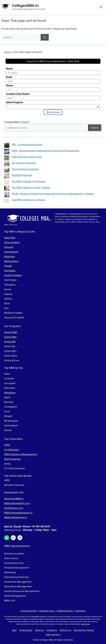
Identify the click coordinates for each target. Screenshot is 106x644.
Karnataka (10, 271)
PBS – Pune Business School (27, 144)
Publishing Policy (65, 611)
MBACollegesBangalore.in (18, 513)
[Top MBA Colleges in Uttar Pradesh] (7, 189)
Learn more (85, 624)
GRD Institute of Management (21, 454)
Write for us (65, 630)
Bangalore (10, 393)
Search (95, 128)
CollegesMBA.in (25, 5)
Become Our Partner (84, 630)
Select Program (14, 102)
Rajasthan (10, 256)
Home (7, 52)
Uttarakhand (11, 252)
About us (39, 630)
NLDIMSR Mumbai (22, 175)
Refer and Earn (53, 634)
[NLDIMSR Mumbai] (7, 176)
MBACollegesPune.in (16, 517)
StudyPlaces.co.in (14, 508)
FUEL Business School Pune (27, 157)
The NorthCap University (25, 169)
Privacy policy (26, 630)
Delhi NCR (10, 238)
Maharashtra (11, 261)
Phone (9, 85)
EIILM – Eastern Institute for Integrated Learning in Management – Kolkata (53, 194)
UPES (7, 445)
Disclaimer (80, 611)
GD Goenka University (24, 163)
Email (9, 77)
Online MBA (11, 332)
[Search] (45, 37)
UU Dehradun (12, 450)
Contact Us (52, 630)
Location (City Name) (18, 94)
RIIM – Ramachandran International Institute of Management (45, 151)
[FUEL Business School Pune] (7, 158)
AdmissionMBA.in (14, 499)
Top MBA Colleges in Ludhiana (28, 200)
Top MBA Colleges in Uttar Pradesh (31, 187)
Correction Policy (29, 611)
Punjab (8, 266)
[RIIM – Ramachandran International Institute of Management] (7, 152)
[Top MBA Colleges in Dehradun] (7, 183)
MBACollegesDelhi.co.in (17, 503)
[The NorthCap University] (7, 170)
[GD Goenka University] (7, 164)
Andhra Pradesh (13, 275)
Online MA (10, 342)
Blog (14, 630)
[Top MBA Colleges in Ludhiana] (7, 201)
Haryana (9, 247)
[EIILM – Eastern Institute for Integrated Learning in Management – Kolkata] (7, 195)
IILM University (12, 459)
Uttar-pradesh (12, 242)
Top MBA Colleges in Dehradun (29, 181)
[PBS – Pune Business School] (7, 146)
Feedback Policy (47, 611)
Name (9, 69)
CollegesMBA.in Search (17, 122)
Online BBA (10, 337)
